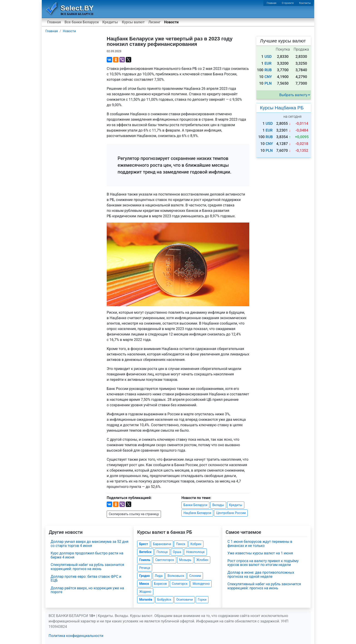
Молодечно (201, 584)
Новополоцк (195, 552)
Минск (144, 584)
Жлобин (202, 560)
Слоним (195, 576)
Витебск (145, 552)
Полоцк (162, 552)
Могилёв (146, 600)
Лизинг (154, 22)
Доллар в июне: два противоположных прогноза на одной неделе (261, 574)
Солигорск (180, 584)
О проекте (288, 3)
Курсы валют (133, 22)
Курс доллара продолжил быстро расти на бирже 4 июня (87, 555)
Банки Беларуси (195, 505)
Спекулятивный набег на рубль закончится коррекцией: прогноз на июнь (87, 567)
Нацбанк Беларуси (197, 513)
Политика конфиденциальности (76, 636)
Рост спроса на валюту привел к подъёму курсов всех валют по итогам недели (263, 563)
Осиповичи (184, 600)
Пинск (181, 544)
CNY (268, 77)
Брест (143, 544)
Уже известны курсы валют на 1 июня (260, 553)
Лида (159, 576)
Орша (177, 552)
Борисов (161, 584)
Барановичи (162, 544)
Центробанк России (231, 513)
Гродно (144, 576)
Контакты (305, 3)
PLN (268, 83)
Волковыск (176, 576)
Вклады (218, 505)
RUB (268, 70)
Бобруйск (164, 600)
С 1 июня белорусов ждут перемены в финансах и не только (260, 544)
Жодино (145, 592)
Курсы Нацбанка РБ (282, 108)
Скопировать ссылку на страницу (134, 514)
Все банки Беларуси (82, 22)
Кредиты (110, 22)
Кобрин (196, 544)
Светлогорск (165, 560)
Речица (145, 568)
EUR (268, 63)
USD (268, 57)
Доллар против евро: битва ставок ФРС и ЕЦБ (86, 579)
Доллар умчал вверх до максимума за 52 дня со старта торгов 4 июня (90, 544)
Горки (202, 600)
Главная (272, 3)
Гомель (145, 560)
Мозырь (185, 560)
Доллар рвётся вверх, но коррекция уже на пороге (87, 590)
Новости (171, 22)
